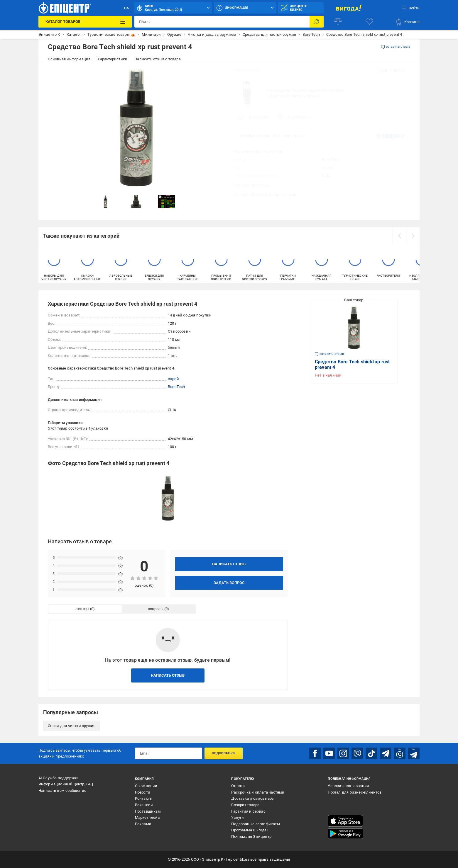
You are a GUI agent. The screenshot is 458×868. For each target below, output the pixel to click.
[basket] (407, 22)
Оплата (238, 786)
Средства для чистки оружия (294, 96)
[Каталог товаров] (85, 22)
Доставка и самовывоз (252, 798)
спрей (173, 379)
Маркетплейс (147, 817)
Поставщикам (148, 811)
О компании (146, 786)
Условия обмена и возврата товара (266, 194)
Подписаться (224, 753)
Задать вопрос (229, 583)
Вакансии (144, 805)
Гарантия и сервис (248, 811)
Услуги (238, 817)
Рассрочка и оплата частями (258, 792)
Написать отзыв (229, 564)
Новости (143, 792)
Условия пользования (348, 786)
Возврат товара (245, 805)
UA (126, 8)
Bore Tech (331, 160)
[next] (413, 236)
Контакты (144, 798)
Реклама (143, 824)
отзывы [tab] (82, 609)
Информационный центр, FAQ (66, 784)
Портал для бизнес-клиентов (355, 792)
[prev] (399, 236)
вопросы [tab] (156, 609)
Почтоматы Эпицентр (251, 836)
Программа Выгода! (249, 830)
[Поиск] (317, 22)
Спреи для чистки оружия (72, 726)
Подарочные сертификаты (255, 824)
